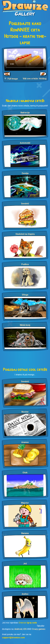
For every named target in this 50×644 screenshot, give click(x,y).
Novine (25, 412)
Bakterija (25, 113)
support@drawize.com (13, 638)
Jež (25, 564)
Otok (25, 473)
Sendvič (25, 204)
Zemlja (25, 173)
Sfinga (25, 295)
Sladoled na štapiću (25, 234)
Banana (25, 533)
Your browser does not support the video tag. (25, 59)
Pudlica (25, 264)
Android (18, 629)
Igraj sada (32, 623)
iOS (25, 629)
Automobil (25, 143)
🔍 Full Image (11, 79)
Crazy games (39, 629)
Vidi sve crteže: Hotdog (35, 79)
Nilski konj (25, 325)
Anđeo (25, 594)
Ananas (25, 442)
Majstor (25, 503)
